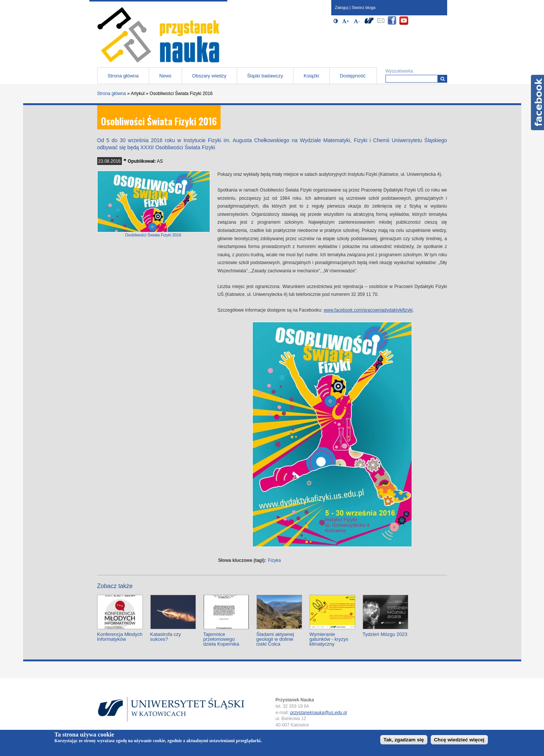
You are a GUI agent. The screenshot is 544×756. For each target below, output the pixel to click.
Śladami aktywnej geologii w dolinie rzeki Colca (275, 639)
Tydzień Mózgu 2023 (385, 634)
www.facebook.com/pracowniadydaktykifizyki (368, 310)
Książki (311, 76)
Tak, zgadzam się (404, 740)
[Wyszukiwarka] (442, 79)
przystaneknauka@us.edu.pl (319, 713)
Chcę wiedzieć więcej (459, 740)
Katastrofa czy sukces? (166, 637)
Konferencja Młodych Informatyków (120, 637)
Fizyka (275, 560)
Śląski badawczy (265, 76)
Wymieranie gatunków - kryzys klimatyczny (329, 639)
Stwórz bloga (364, 7)
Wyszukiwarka (399, 71)
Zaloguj (342, 7)
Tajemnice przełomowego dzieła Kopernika (221, 639)
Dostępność (353, 76)
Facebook (537, 102)
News (165, 76)
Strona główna (123, 76)
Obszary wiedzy (209, 76)
